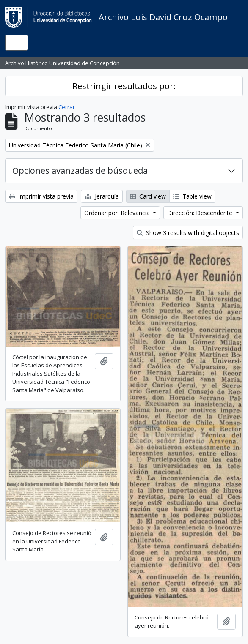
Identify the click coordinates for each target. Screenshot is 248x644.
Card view (148, 196)
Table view (192, 196)
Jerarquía (102, 196)
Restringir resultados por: (124, 86)
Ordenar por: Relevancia (118, 213)
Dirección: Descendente (201, 213)
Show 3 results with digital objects (188, 233)
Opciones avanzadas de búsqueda (80, 171)
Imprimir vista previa (41, 196)
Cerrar (67, 107)
